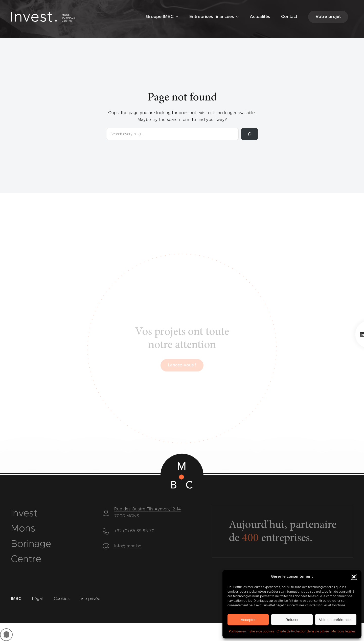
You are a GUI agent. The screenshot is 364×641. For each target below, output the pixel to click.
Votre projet (328, 17)
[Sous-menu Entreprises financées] (237, 16)
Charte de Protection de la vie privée (303, 631)
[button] (354, 577)
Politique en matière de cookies (251, 631)
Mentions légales (343, 631)
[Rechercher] (249, 134)
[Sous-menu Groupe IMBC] (177, 16)
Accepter (248, 620)
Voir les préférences (336, 620)
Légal (37, 599)
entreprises (276, 538)
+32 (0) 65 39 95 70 (134, 531)
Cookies (62, 599)
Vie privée (90, 599)
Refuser (292, 620)
